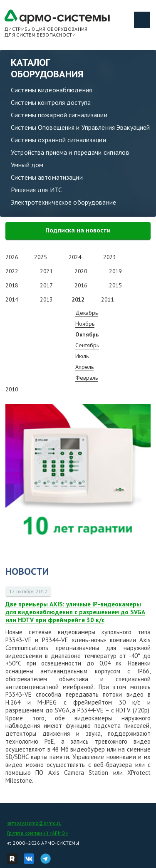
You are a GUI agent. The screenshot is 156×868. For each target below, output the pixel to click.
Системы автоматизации (47, 177)
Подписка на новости (78, 230)
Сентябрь (87, 345)
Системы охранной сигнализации (58, 140)
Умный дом (27, 165)
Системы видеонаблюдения (51, 90)
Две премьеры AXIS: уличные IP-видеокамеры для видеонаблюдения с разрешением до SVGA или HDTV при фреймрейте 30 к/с (75, 612)
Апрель (84, 367)
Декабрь (87, 313)
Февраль (87, 378)
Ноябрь (85, 324)
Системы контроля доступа (51, 102)
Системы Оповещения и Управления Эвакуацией (80, 127)
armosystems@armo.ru (34, 823)
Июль (82, 356)
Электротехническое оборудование (63, 202)
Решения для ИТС (36, 190)
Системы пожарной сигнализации (59, 115)
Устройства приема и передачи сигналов (70, 152)
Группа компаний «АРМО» (38, 833)
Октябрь (87, 334)
